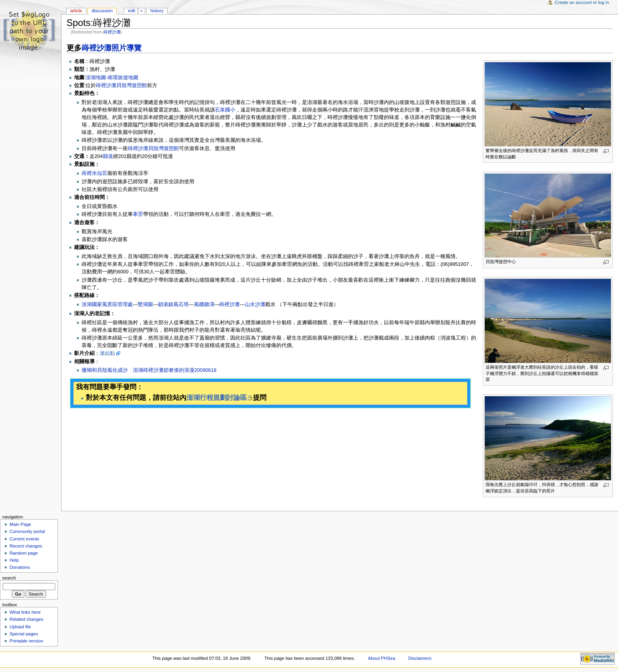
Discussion (102, 11)
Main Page (20, 524)
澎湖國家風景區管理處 (107, 304)
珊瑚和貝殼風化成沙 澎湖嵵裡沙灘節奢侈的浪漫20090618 (149, 370)
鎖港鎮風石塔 (173, 304)
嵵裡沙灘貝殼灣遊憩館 (121, 85)
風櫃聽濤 (204, 304)
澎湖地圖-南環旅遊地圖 (112, 78)
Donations (20, 567)
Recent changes (26, 546)
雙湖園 (145, 304)
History (157, 11)
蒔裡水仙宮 (94, 173)
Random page (24, 553)
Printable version (26, 641)
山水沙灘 (255, 304)
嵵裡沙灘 (112, 32)
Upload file (20, 627)
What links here (25, 612)
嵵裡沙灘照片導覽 (112, 48)
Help (14, 560)
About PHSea (382, 658)
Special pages (24, 634)
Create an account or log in (582, 2)
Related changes (26, 619)
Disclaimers (420, 658)
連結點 (107, 353)
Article (76, 11)
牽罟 (138, 214)
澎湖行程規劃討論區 (217, 397)
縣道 (108, 156)
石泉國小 (225, 110)
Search (9, 578)
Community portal (27, 531)
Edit (132, 11)
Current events (24, 539)
